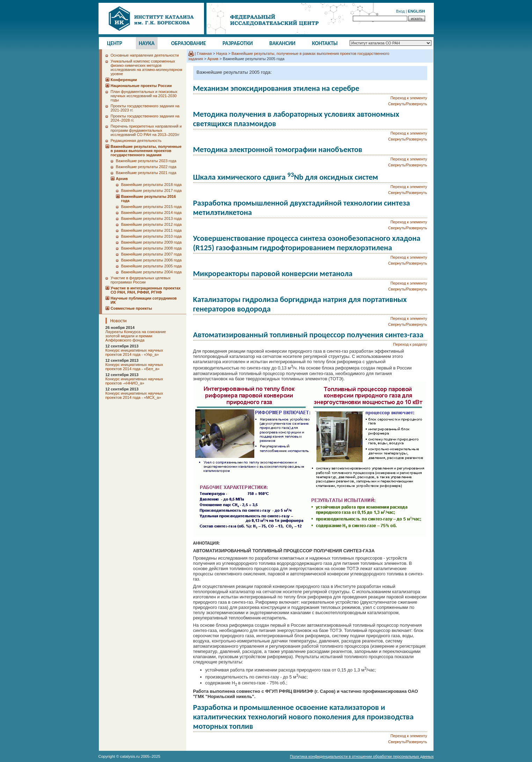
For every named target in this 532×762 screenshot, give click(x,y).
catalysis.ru (130, 756)
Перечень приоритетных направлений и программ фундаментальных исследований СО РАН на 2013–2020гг (146, 130)
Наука (147, 43)
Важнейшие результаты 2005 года (151, 266)
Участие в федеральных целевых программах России (141, 280)
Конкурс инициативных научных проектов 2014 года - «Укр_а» (134, 352)
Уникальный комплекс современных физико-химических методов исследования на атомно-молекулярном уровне (147, 67)
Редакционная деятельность (136, 141)
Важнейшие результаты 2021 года (146, 173)
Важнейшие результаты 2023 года (146, 161)
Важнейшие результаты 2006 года (151, 260)
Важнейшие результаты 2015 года (151, 207)
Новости (119, 321)
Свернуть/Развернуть (407, 104)
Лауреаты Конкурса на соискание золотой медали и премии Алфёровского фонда (136, 336)
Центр (115, 43)
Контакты (325, 43)
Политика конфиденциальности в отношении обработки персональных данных (362, 756)
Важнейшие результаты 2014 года (151, 213)
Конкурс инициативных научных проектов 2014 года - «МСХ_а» (134, 395)
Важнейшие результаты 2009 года (151, 242)
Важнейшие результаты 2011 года (151, 230)
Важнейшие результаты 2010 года (151, 236)
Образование (189, 43)
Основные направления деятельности (145, 55)
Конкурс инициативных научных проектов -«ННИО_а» (134, 381)
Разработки (238, 43)
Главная (205, 53)
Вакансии (282, 43)
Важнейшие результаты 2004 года (151, 272)
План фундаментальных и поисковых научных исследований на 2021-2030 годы (144, 96)
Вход (400, 11)
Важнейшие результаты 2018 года (151, 185)
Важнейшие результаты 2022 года (146, 167)
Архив (213, 59)
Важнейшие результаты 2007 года (151, 254)
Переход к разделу (410, 344)
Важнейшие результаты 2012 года (151, 224)
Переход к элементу (409, 98)
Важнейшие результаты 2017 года (151, 190)
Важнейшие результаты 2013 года (151, 218)
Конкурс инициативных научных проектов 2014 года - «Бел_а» (134, 367)
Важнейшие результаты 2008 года (151, 248)
